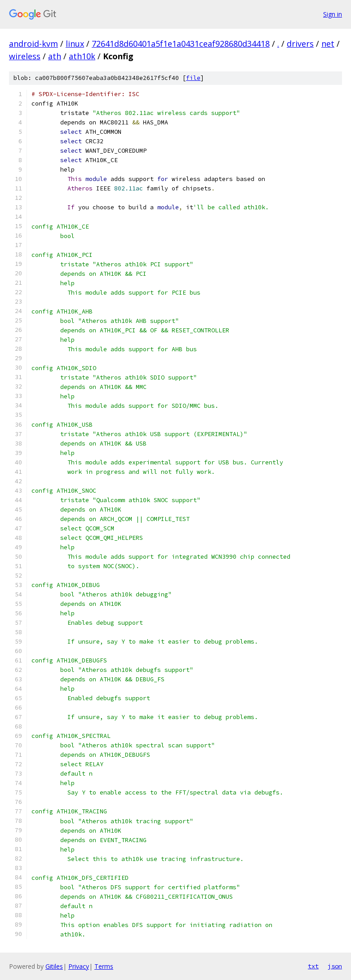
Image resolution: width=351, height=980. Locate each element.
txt (313, 966)
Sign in (333, 14)
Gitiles (54, 966)
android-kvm (33, 44)
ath (55, 56)
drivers (300, 44)
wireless (25, 56)
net (328, 44)
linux (75, 44)
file (193, 78)
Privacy (79, 966)
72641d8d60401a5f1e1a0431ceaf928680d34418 (181, 44)
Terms (104, 966)
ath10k (82, 56)
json (335, 966)
